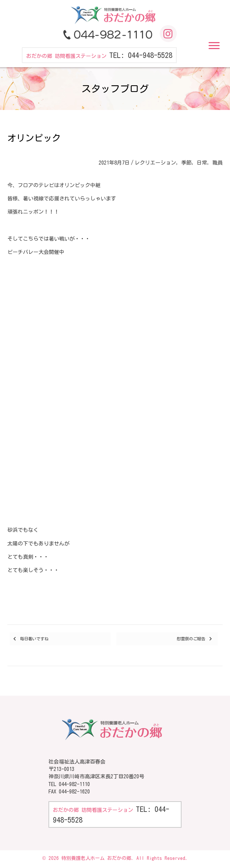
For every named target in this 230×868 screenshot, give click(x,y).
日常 (202, 163)
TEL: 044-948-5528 (141, 55)
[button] (214, 46)
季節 (186, 163)
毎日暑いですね (34, 639)
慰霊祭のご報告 (191, 639)
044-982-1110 (74, 784)
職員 (217, 163)
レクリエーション (155, 163)
